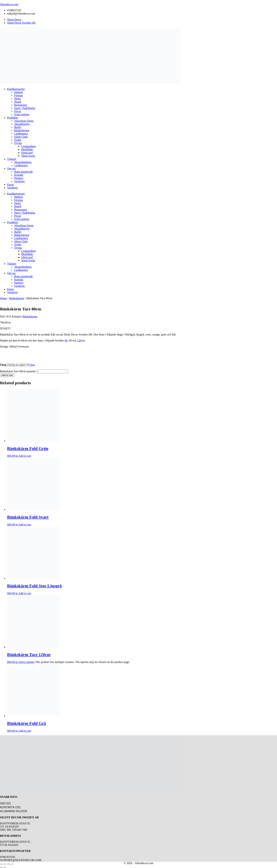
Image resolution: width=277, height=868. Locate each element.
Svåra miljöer (22, 114)
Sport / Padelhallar (25, 108)
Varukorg (19, 181)
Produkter (13, 118)
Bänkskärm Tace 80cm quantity (18, 371)
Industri (19, 92)
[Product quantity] (52, 371)
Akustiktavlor (22, 124)
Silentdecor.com (9, 4)
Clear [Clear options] (32, 365)
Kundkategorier (16, 89)
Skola (17, 99)
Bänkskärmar (22, 130)
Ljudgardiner (29, 146)
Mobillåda (27, 149)
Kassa (10, 184)
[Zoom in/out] (1, 864)
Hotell (18, 102)
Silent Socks (28, 156)
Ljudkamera (21, 134)
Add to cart (7, 375)
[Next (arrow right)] (5, 867)
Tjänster (12, 159)
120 (79, 341)
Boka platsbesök (23, 172)
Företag (18, 95)
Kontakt (19, 175)
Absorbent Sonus (24, 121)
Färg (3, 365)
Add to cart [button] (25, 456)
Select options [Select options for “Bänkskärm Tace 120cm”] (26, 662)
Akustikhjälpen (23, 162)
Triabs (18, 140)
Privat (17, 111)
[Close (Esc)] (12, 864)
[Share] (8, 864)
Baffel (18, 127)
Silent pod (27, 153)
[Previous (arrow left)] (1, 867)
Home (3, 298)
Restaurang (20, 105)
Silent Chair (21, 137)
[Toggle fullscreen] (5, 864)
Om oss (11, 169)
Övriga (18, 143)
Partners (19, 178)
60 (66, 341)
